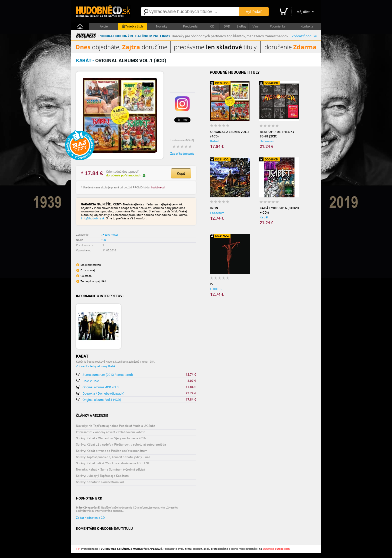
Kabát (214, 141)
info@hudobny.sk (93, 218)
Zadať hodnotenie (182, 154)
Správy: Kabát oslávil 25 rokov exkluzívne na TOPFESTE (114, 463)
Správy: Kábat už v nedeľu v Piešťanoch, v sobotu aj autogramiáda (121, 445)
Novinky (162, 26)
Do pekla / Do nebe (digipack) (103, 393)
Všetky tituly (133, 26)
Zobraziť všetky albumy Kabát (96, 366)
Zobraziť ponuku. (305, 36)
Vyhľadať (254, 12)
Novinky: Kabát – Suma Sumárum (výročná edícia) (110, 470)
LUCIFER (216, 289)
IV (212, 284)
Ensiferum (217, 213)
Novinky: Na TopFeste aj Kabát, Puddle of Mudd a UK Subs (116, 426)
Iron (214, 208)
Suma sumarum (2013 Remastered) (108, 375)
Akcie (104, 26)
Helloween (267, 141)
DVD (227, 26)
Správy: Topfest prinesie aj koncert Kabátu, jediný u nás (113, 457)
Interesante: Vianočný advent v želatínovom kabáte (110, 432)
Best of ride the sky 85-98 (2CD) (277, 134)
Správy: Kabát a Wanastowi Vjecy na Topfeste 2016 (111, 438)
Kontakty (307, 26)
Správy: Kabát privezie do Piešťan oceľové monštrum (112, 451)
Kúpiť (181, 173)
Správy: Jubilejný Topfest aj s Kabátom (102, 476)
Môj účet (303, 12)
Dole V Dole (91, 381)
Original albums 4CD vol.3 (100, 387)
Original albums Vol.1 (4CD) (102, 400)
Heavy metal (110, 235)
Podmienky (278, 26)
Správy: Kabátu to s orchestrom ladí (100, 482)
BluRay (241, 26)
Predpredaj (191, 26)
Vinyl (256, 26)
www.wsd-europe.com (276, 549)
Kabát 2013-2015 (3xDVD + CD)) (279, 210)
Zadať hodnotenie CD (90, 518)
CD (212, 26)
